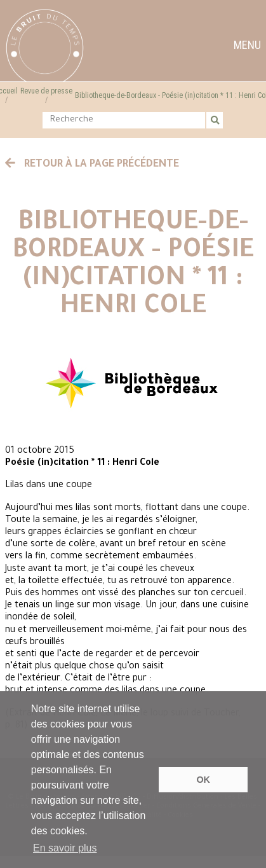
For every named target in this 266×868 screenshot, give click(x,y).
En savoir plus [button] (65, 848)
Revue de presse (46, 91)
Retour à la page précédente (92, 165)
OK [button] (203, 780)
